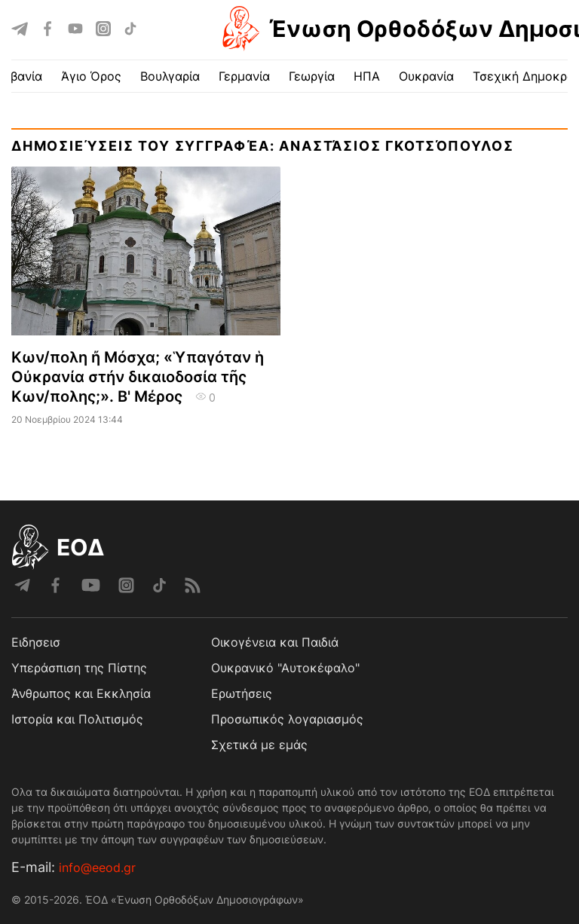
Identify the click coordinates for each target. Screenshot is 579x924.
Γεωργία (312, 76)
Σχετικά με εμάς (259, 745)
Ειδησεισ (36, 642)
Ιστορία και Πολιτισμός (77, 719)
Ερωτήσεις (242, 693)
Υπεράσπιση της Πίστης (79, 668)
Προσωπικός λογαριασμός (287, 719)
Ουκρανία (426, 76)
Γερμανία (244, 76)
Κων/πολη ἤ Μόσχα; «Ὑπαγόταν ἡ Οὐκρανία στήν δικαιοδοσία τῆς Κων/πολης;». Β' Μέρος (138, 377)
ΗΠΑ (367, 76)
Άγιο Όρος (91, 76)
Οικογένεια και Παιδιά (275, 642)
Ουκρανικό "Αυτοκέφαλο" (285, 668)
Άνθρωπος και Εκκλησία (81, 693)
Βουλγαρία (170, 76)
